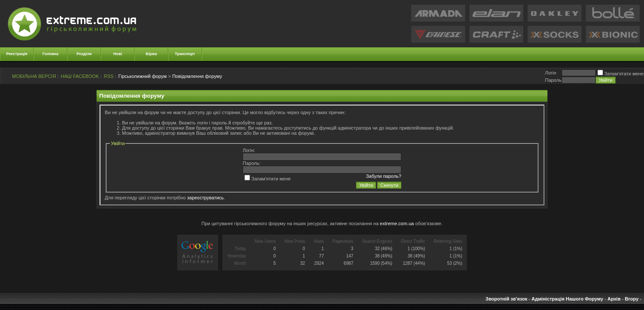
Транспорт (185, 54)
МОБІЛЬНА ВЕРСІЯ (34, 76)
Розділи (84, 54)
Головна (51, 54)
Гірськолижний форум (143, 76)
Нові (118, 54)
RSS (109, 76)
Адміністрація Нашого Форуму (567, 299)
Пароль (553, 80)
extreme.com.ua (397, 223)
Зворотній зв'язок (506, 299)
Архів (614, 299)
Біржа (151, 54)
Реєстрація (17, 54)
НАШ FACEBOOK (80, 76)
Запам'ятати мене (621, 74)
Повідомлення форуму (197, 76)
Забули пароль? (384, 176)
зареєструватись (205, 198)
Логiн (550, 73)
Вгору (631, 299)
